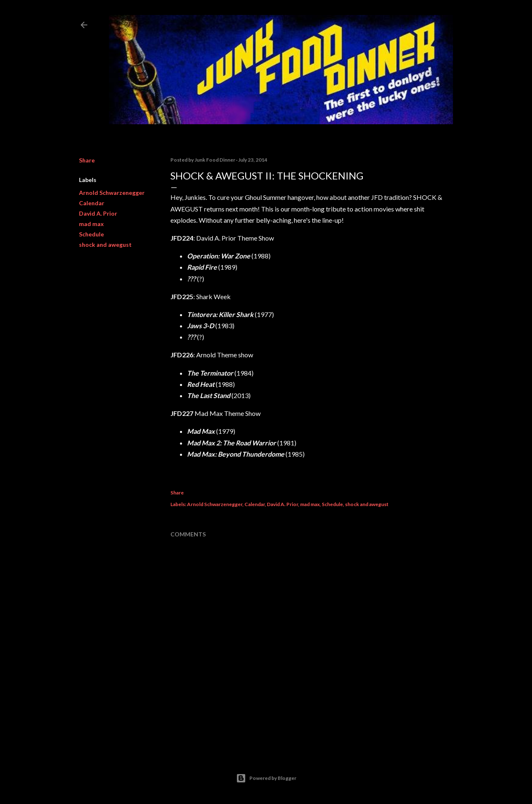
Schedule (91, 234)
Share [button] (87, 160)
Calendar (92, 203)
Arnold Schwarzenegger (112, 193)
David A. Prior (98, 213)
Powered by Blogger (266, 778)
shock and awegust (105, 245)
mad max (91, 224)
